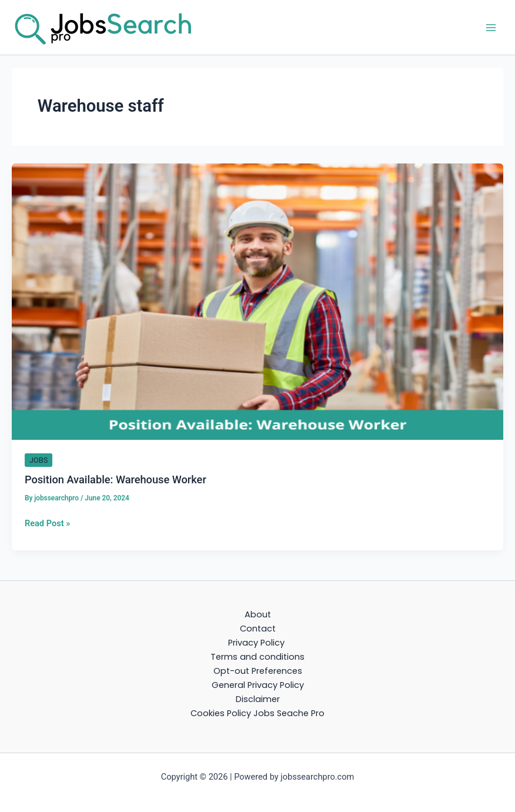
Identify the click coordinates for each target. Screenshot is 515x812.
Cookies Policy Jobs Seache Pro (257, 713)
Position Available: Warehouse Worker (116, 479)
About (258, 614)
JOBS (39, 460)
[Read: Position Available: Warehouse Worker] (257, 301)
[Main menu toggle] (491, 28)
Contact (258, 629)
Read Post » (47, 523)
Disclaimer (258, 699)
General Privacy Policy (258, 685)
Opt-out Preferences (258, 671)
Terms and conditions (257, 657)
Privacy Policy (257, 643)
